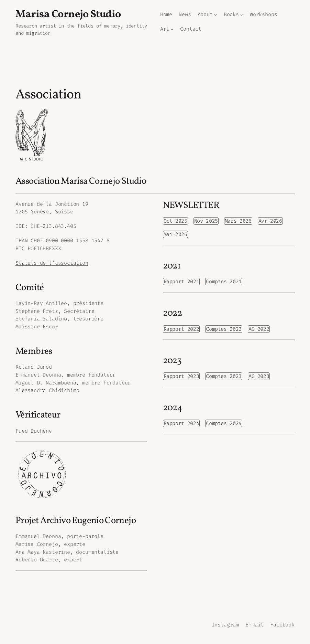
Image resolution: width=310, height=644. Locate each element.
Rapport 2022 (181, 329)
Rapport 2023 (181, 376)
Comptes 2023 (224, 376)
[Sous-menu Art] (172, 29)
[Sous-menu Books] (242, 15)
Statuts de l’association (52, 263)
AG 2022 (259, 329)
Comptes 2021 (224, 282)
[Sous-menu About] (216, 15)
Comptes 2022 (224, 329)
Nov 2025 (206, 221)
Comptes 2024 (224, 423)
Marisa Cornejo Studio (68, 14)
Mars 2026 (238, 221)
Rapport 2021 (181, 282)
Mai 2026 (175, 234)
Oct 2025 (175, 221)
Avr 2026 (270, 221)
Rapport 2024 (181, 423)
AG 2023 (259, 376)
